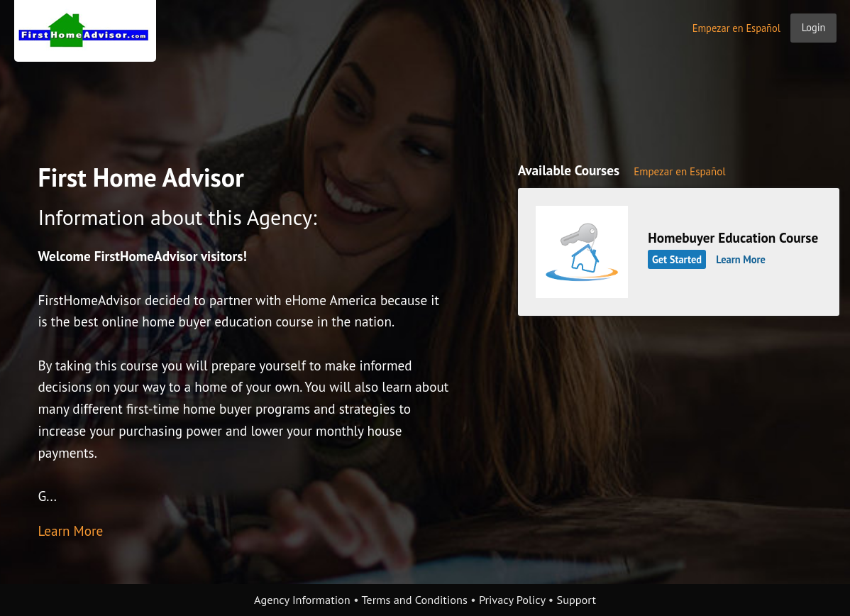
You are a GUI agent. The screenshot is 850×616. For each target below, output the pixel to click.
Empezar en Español (736, 28)
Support (576, 600)
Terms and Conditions (414, 600)
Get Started (677, 259)
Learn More (70, 530)
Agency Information (302, 600)
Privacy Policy (512, 600)
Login (814, 27)
